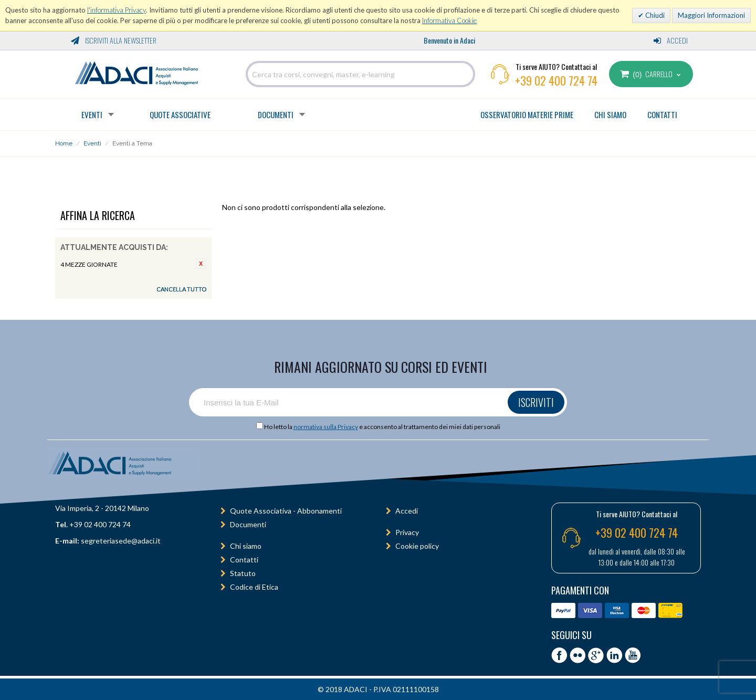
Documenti (276, 114)
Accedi (671, 40)
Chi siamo (246, 546)
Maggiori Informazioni (711, 15)
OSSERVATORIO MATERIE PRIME (527, 114)
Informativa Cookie (449, 20)
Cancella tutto (181, 289)
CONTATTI (662, 114)
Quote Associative (180, 114)
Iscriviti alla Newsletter (114, 40)
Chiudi (654, 15)
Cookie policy (417, 546)
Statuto (243, 573)
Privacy (407, 532)
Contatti (244, 560)
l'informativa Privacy (117, 10)
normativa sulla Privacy (326, 427)
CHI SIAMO (610, 114)
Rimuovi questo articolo (201, 264)
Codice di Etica (254, 587)
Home (64, 143)
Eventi (92, 114)
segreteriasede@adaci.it (121, 541)
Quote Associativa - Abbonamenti (286, 511)
